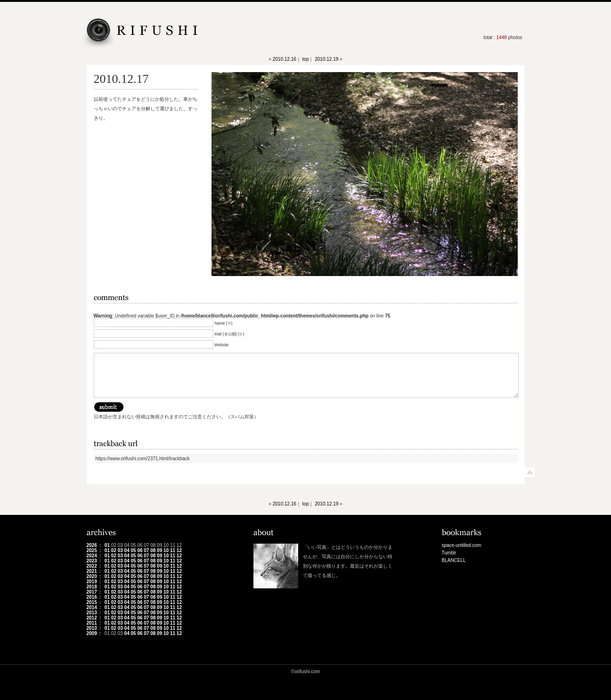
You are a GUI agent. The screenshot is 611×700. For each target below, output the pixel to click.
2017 (92, 592)
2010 (92, 628)
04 (127, 550)
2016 (92, 597)
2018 (92, 587)
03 (120, 550)
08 (153, 550)
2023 (92, 561)
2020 (92, 576)
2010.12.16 (285, 59)
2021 (92, 571)
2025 (92, 550)
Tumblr (449, 553)
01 (107, 545)
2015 (92, 602)
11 (173, 550)
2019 (92, 582)
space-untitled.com (462, 545)
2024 (92, 556)
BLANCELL (454, 560)
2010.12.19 (326, 59)
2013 (92, 613)
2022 (92, 566)
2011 (92, 623)
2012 (92, 618)
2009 (92, 633)
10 (166, 550)
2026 (92, 545)
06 (140, 550)
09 (159, 550)
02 (114, 550)
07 (146, 550)
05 (133, 550)
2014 (92, 607)
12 (179, 550)
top (306, 59)
